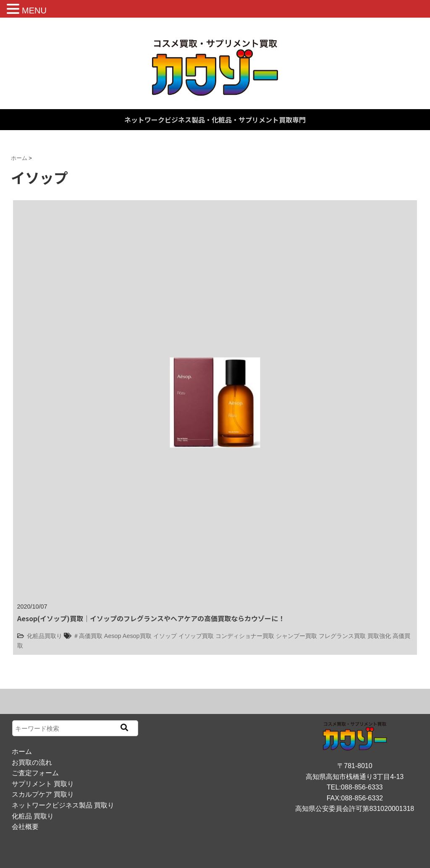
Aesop (113, 636)
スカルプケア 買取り (43, 794)
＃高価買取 (88, 636)
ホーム (22, 752)
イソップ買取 (196, 636)
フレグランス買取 (342, 636)
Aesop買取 (137, 636)
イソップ (165, 636)
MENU (34, 10)
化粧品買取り (45, 636)
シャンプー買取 (296, 636)
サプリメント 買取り (43, 784)
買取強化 (379, 636)
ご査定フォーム (35, 773)
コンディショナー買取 (245, 636)
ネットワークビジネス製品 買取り (63, 805)
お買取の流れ (32, 762)
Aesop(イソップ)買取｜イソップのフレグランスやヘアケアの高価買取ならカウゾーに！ (151, 618)
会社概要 (25, 827)
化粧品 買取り (33, 816)
